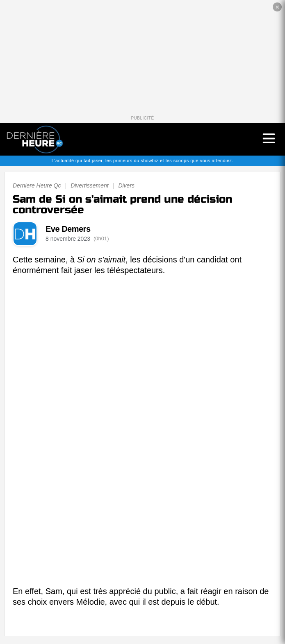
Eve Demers (68, 229)
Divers (126, 185)
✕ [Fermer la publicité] (277, 7)
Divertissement (90, 185)
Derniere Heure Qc (37, 185)
